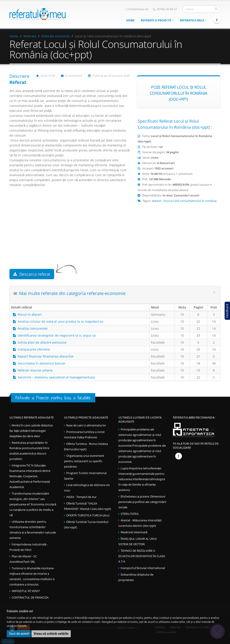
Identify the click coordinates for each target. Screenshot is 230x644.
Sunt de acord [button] (19, 634)
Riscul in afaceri (30, 314)
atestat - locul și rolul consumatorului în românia (184, 201)
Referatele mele (193, 20)
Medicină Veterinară (134, 532)
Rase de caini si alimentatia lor (86, 425)
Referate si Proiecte (157, 20)
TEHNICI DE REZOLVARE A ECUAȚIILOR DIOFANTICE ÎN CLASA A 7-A (142, 556)
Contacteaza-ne (137, 9)
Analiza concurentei (33, 328)
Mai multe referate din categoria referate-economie (72, 293)
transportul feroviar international (143, 568)
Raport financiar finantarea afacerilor (46, 356)
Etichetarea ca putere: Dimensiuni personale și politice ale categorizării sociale (142, 502)
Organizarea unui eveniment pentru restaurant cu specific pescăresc (84, 461)
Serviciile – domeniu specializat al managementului (56, 377)
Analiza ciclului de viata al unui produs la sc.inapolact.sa (60, 321)
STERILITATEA (130, 514)
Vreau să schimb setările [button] (51, 634)
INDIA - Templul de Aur (81, 497)
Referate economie (55, 36)
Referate (30, 36)
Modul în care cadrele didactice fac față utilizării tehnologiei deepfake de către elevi (31, 431)
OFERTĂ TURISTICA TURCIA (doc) (88, 515)
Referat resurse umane (35, 370)
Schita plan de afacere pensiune (42, 342)
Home (130, 20)
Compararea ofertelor (34, 349)
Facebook (217, 20)
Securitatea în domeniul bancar (42, 363)
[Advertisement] (70, 233)
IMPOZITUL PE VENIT (26, 591)
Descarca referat (32, 274)
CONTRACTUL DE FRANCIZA (30, 598)
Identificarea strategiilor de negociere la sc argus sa (57, 335)
